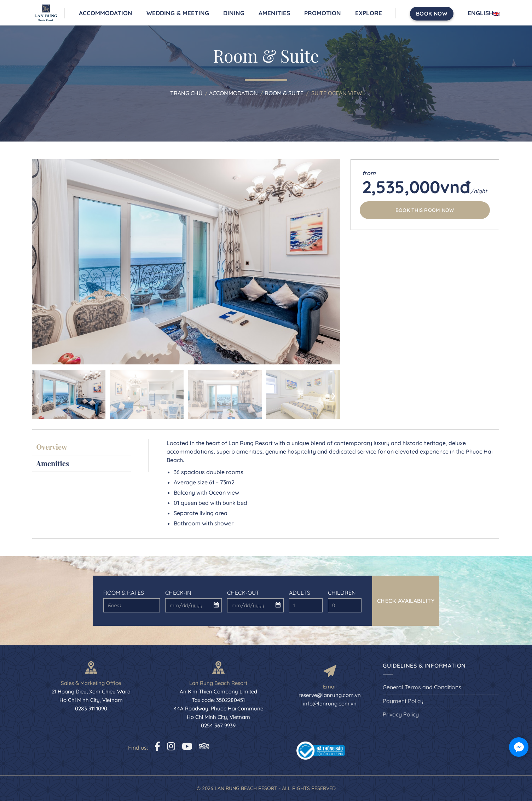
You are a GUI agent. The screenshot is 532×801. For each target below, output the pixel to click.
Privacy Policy (401, 714)
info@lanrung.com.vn (330, 704)
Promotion (323, 13)
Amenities (274, 13)
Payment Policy (403, 701)
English (484, 13)
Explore (369, 13)
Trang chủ (186, 93)
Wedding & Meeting (178, 13)
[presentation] (38, 394)
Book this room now (425, 210)
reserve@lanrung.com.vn (330, 695)
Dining (234, 13)
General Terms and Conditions (422, 687)
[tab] (82, 447)
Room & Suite (284, 93)
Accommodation (106, 13)
